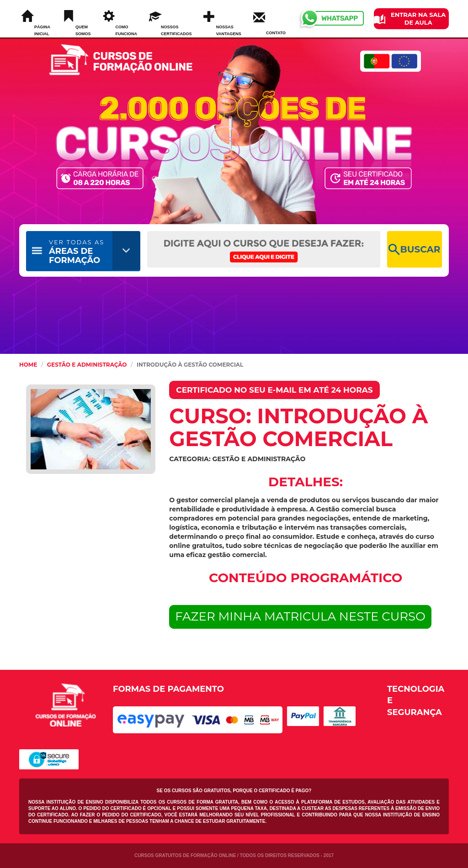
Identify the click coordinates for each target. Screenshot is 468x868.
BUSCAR (414, 250)
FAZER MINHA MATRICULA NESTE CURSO (300, 616)
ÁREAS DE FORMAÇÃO (77, 252)
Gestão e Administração (87, 365)
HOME (28, 365)
